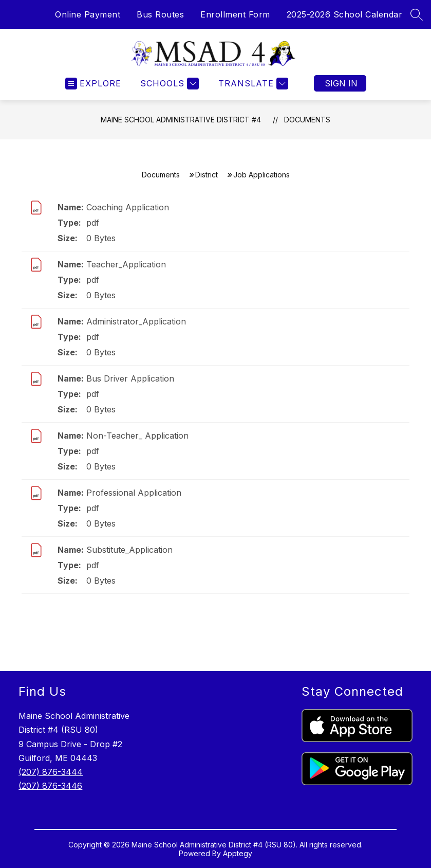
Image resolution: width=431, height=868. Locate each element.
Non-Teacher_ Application (137, 436)
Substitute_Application (129, 550)
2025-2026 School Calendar (345, 14)
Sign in (341, 83)
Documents (307, 120)
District (207, 175)
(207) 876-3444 (51, 772)
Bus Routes (160, 14)
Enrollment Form (235, 14)
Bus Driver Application (130, 378)
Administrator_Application (136, 321)
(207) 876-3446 (50, 786)
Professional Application (134, 493)
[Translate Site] (252, 84)
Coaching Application (128, 207)
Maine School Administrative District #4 (181, 120)
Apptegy (238, 853)
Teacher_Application (126, 264)
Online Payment (88, 14)
